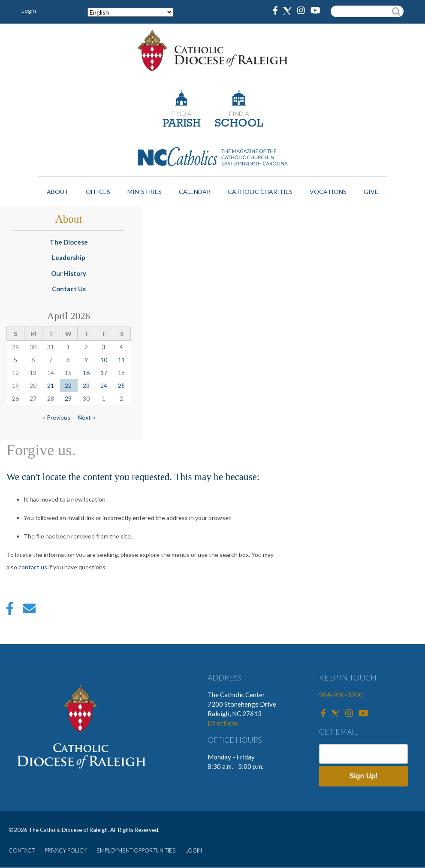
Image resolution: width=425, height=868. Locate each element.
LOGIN (194, 850)
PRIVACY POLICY (66, 850)
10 (104, 360)
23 (86, 386)
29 (68, 398)
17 (104, 373)
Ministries (145, 192)
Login (29, 11)
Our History (69, 273)
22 (68, 386)
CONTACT (22, 850)
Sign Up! (364, 776)
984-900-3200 (341, 695)
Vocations (328, 192)
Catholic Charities (260, 192)
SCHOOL (239, 124)
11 (121, 360)
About (58, 192)
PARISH (182, 124)
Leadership (69, 257)
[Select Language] (130, 12)
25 (121, 386)
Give (371, 192)
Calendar (195, 192)
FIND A (181, 113)
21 (51, 386)
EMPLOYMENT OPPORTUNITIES (136, 850)
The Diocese (69, 242)
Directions (223, 723)
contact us (33, 567)
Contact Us (69, 289)
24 (104, 386)
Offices (98, 192)
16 (86, 373)
